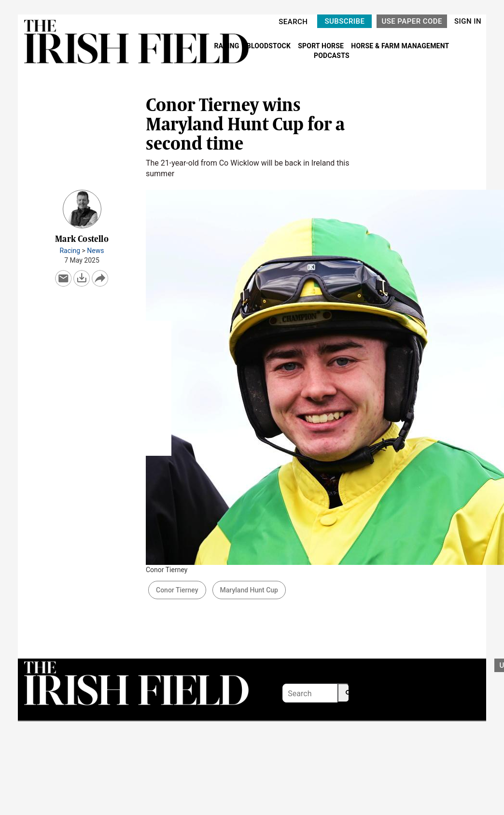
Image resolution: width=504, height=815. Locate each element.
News (95, 251)
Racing (70, 251)
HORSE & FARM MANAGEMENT (400, 46)
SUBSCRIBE (344, 21)
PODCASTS (332, 56)
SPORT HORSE (322, 46)
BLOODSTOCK (270, 46)
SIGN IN (468, 21)
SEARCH (293, 22)
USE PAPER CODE (412, 21)
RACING (227, 46)
